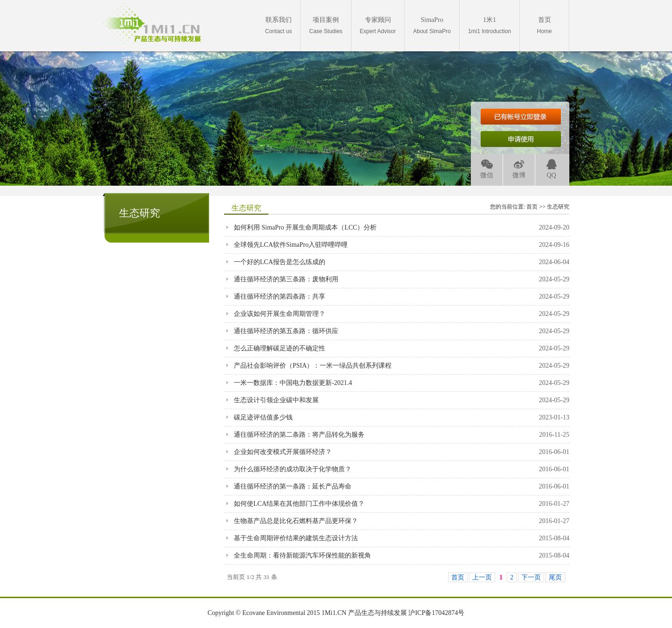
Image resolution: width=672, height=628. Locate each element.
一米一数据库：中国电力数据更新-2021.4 (293, 383)
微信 (487, 169)
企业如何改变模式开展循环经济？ (283, 452)
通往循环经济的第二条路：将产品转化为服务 (299, 435)
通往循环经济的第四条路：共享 (280, 297)
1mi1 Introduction (490, 25)
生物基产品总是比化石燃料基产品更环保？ (296, 521)
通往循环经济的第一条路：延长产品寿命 (293, 486)
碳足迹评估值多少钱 (263, 417)
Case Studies (325, 25)
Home (544, 25)
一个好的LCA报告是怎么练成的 (280, 262)
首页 (532, 207)
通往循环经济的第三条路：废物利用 (286, 279)
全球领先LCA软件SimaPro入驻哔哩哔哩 (291, 245)
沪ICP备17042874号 (436, 613)
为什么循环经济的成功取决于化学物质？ (293, 469)
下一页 (531, 577)
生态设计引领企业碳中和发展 (276, 400)
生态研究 (558, 207)
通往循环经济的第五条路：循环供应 (286, 331)
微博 (519, 169)
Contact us (278, 25)
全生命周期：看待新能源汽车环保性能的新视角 (302, 555)
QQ (552, 169)
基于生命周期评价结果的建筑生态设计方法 (296, 538)
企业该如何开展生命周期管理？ (280, 314)
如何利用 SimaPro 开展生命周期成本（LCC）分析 (305, 227)
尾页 (555, 577)
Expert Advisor (378, 25)
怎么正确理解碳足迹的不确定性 (280, 348)
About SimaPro (432, 25)
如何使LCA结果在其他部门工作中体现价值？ (299, 504)
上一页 (482, 577)
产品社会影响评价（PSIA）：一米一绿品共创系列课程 (313, 366)
